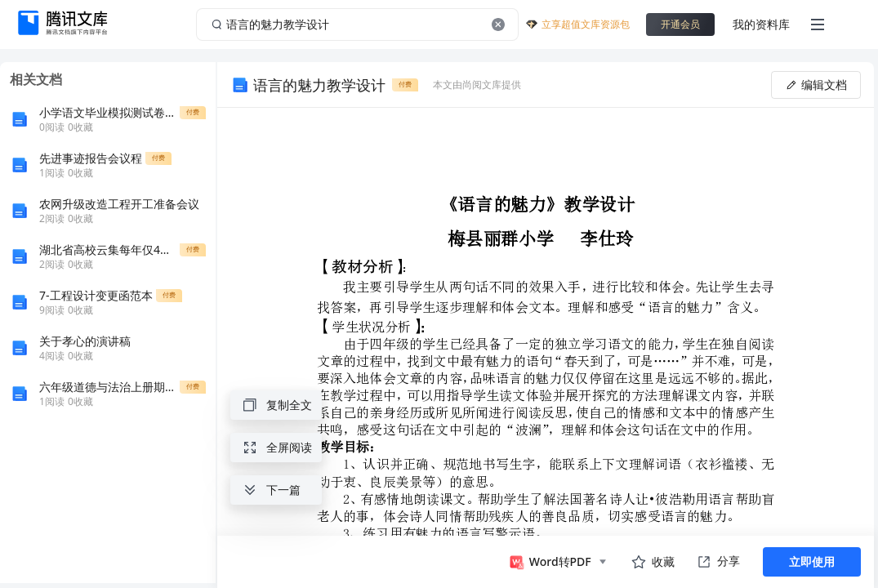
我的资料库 (761, 24)
